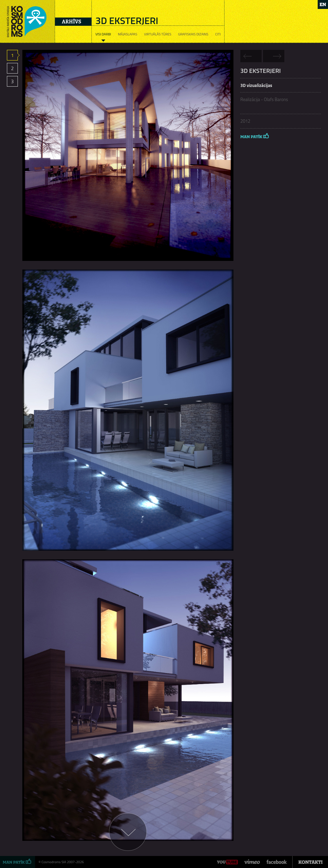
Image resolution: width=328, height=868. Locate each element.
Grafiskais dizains (193, 34)
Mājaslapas (128, 34)
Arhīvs (72, 22)
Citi (218, 34)
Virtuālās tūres (158, 34)
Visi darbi (103, 34)
